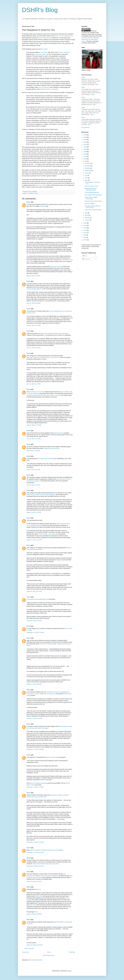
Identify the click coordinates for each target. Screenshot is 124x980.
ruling (64, 376)
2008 (85, 238)
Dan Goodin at (36, 392)
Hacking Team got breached (52, 448)
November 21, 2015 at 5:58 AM (35, 749)
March (87, 215)
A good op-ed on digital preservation (91, 198)
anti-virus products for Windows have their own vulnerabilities (47, 850)
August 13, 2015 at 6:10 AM (34, 591)
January (87, 220)
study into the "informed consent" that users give (54, 333)
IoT (27, 193)
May (86, 180)
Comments (86, 259)
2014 (85, 223)
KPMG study (46, 599)
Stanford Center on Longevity (49, 89)
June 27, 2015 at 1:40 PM (34, 439)
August (87, 173)
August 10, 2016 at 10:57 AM (34, 945)
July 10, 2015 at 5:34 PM (33, 470)
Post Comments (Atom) (36, 960)
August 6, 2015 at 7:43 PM (34, 512)
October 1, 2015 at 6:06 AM (34, 684)
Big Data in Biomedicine (44, 38)
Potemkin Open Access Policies (93, 201)
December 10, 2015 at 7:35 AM (35, 787)
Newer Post (26, 952)
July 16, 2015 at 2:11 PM (33, 485)
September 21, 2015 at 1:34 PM (35, 633)
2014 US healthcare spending (39, 783)
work (97, 36)
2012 (85, 228)
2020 (85, 149)
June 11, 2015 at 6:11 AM (34, 348)
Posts (85, 256)
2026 (85, 135)
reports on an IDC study (52, 757)
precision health (41, 54)
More (97, 85)
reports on (38, 889)
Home (49, 952)
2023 (85, 142)
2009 (85, 235)
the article (45, 49)
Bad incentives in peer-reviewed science (91, 189)
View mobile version (49, 955)
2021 (85, 147)
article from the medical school (64, 36)
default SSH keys (59, 433)
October (87, 168)
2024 (85, 140)
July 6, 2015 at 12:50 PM (33, 451)
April (86, 213)
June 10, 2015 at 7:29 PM (34, 326)
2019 (85, 152)
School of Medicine (64, 52)
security (36, 193)
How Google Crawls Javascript (93, 195)
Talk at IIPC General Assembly (93, 210)
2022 (85, 144)
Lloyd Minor (44, 52)
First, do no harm (41, 185)
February (87, 218)
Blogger (69, 971)
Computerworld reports (33, 599)
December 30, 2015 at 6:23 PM (35, 866)
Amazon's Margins (90, 204)
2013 (85, 225)
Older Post (72, 952)
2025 (85, 137)
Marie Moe (39, 896)
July (86, 175)
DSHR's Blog (40, 10)
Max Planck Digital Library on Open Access (93, 207)
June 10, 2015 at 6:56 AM (34, 303)
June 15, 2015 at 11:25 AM (34, 425)
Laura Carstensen (44, 87)
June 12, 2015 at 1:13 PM (34, 384)
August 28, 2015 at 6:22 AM (34, 621)
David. (28, 202)
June (86, 178)
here (36, 912)
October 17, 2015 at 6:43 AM (34, 718)
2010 (85, 233)
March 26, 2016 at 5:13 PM (34, 882)
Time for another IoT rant (91, 186)
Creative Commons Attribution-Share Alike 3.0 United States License (90, 40)
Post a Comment (29, 949)
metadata (31, 193)
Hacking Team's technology (46, 459)
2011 (85, 230)
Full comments (86, 128)
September (88, 171)
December (88, 163)
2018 (85, 154)
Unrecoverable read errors (92, 192)
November (88, 166)
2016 (85, 159)
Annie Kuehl (32, 905)
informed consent (57, 267)
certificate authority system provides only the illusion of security (44, 395)
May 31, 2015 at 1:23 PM (33, 276)
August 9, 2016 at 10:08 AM (34, 914)
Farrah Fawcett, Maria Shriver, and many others (46, 864)
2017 (85, 156)
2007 (85, 240)
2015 (85, 161)
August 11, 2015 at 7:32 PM (34, 540)
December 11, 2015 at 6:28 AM (35, 842)
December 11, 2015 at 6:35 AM (35, 852)
